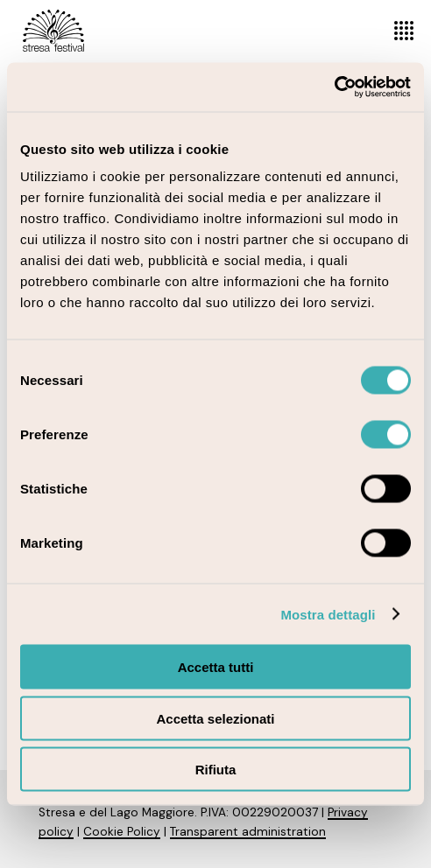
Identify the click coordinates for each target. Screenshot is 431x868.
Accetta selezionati (215, 718)
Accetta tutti (216, 667)
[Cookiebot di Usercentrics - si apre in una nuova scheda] (334, 87)
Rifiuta (216, 770)
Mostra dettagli (328, 614)
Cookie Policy (122, 832)
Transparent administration (248, 832)
